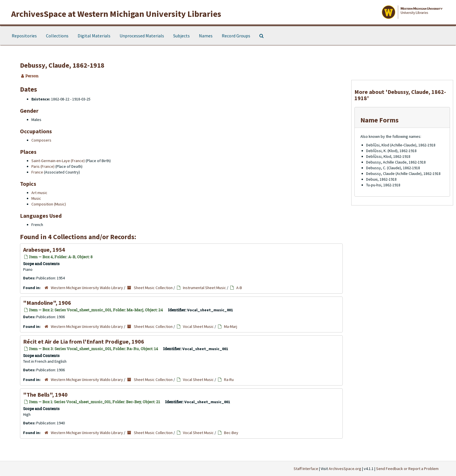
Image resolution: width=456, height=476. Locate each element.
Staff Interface (306, 469)
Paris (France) (43, 166)
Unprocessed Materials (142, 36)
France (37, 172)
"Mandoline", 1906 (47, 303)
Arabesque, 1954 (44, 250)
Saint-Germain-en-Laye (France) (58, 161)
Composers (41, 140)
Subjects (181, 36)
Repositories (24, 36)
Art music (39, 193)
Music (36, 198)
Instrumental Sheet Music (204, 288)
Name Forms (380, 120)
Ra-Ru (229, 380)
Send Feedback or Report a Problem (407, 469)
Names (206, 36)
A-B (239, 288)
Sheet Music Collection (153, 288)
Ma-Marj (231, 326)
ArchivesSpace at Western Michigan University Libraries (116, 14)
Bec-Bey (231, 433)
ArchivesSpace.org (345, 469)
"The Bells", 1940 (45, 395)
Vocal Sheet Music (198, 326)
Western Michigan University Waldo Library (87, 288)
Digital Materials (94, 36)
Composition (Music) (49, 204)
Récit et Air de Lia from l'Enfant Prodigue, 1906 (84, 341)
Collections (57, 36)
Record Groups (236, 36)
